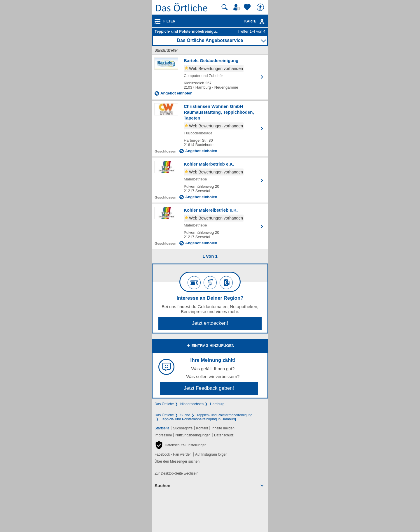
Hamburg (217, 404)
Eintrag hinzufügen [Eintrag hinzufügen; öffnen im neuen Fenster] (210, 346)
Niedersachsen (192, 404)
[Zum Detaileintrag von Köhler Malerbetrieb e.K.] (210, 180)
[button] (181, 445)
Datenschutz (224, 435)
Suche (185, 415)
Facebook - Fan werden (173, 454)
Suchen (162, 486)
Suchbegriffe (183, 428)
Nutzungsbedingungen (193, 435)
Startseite (162, 428)
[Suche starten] (225, 7)
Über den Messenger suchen (177, 461)
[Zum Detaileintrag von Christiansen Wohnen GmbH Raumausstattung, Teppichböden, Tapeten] (210, 129)
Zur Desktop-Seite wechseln (176, 473)
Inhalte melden (223, 428)
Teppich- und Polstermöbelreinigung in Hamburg (198, 419)
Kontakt (202, 428)
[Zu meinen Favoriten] (248, 7)
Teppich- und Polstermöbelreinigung (224, 415)
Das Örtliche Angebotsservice (210, 40)
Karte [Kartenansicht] (255, 21)
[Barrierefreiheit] (261, 7)
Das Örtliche (164, 404)
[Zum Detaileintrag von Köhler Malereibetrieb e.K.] (210, 227)
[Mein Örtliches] (238, 7)
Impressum (163, 435)
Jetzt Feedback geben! (209, 388)
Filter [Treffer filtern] (169, 21)
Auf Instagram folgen (211, 454)
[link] (262, 22)
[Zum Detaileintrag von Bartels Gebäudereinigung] (210, 77)
